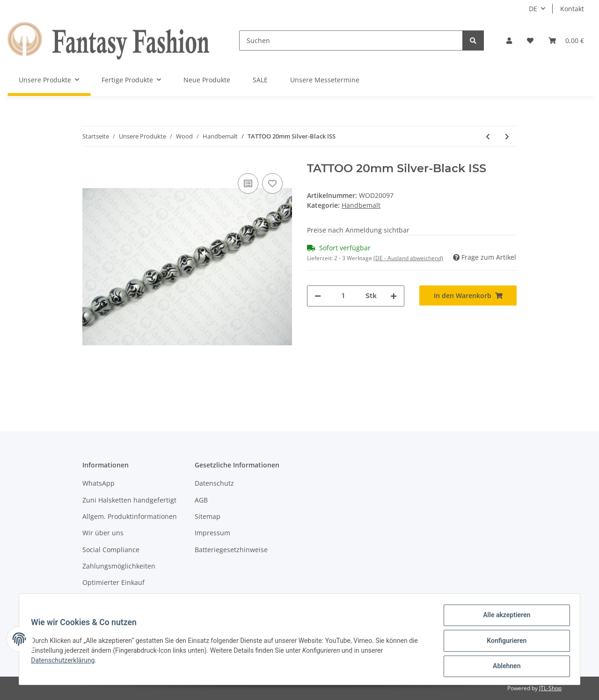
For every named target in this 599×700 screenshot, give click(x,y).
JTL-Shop (550, 688)
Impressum (212, 533)
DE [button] (533, 9)
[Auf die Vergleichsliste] (248, 183)
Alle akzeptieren (503, 618)
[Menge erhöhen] (394, 296)
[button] (509, 40)
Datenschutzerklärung (66, 662)
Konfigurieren (503, 642)
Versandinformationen (118, 599)
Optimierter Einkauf (113, 582)
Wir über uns (103, 533)
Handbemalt (361, 205)
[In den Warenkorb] (468, 295)
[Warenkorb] (566, 40)
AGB (201, 500)
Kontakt (572, 9)
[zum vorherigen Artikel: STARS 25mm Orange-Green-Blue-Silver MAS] (488, 136)
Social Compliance (111, 550)
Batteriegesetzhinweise (231, 550)
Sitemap (208, 516)
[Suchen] (351, 40)
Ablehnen (503, 667)
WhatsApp (99, 483)
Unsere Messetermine (325, 80)
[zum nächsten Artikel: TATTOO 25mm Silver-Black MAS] (507, 136)
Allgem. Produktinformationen (130, 516)
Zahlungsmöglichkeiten (119, 566)
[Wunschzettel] (530, 40)
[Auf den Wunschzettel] (272, 183)
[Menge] (343, 296)
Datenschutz (214, 483)
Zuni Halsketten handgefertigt (129, 500)
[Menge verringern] (318, 296)
